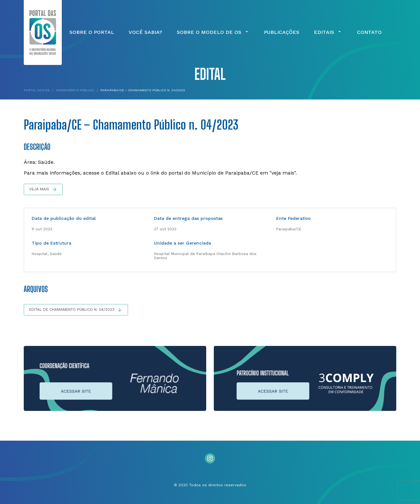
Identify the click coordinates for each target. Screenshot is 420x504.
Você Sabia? (145, 32)
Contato (369, 32)
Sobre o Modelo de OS (213, 32)
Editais (328, 32)
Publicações (282, 32)
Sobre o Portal (92, 32)
